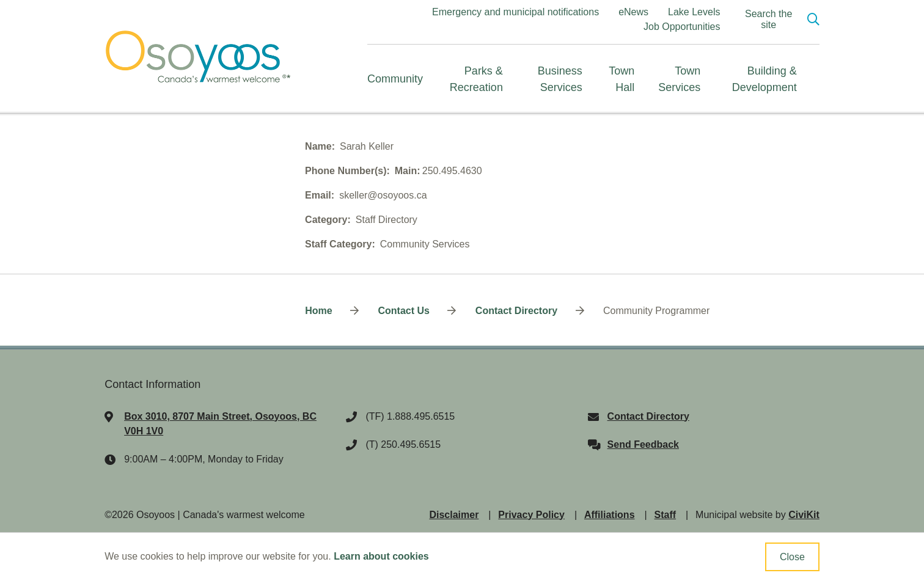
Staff (665, 515)
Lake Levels (694, 12)
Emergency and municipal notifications (515, 12)
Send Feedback (643, 444)
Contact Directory (516, 311)
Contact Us (403, 311)
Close (792, 557)
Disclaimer (454, 515)
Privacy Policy (531, 515)
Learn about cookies (381, 556)
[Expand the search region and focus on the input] (777, 20)
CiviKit (804, 515)
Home (318, 311)
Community (395, 79)
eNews (633, 12)
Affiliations (610, 515)
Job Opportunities (682, 27)
